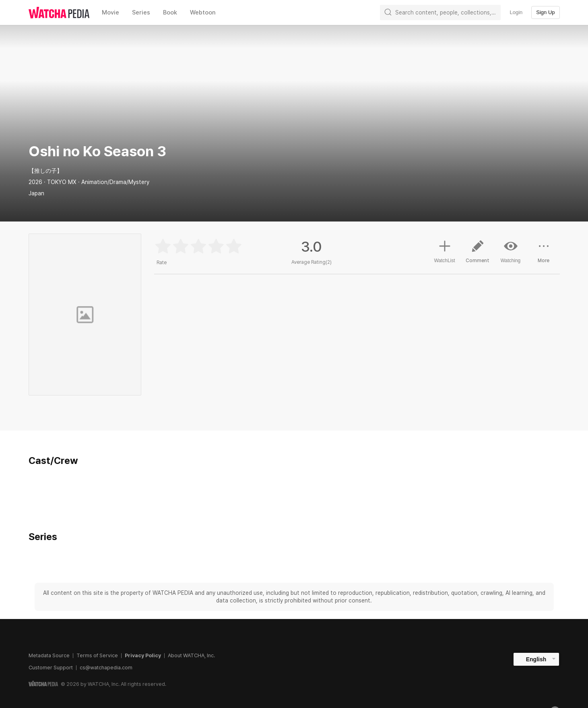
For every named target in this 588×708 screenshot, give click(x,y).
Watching (511, 251)
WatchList (444, 250)
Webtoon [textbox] (203, 12)
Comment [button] (478, 255)
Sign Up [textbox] (545, 12)
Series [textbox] (141, 12)
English (536, 659)
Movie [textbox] (110, 12)
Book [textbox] (170, 12)
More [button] (544, 255)
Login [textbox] (516, 12)
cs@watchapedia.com (106, 668)
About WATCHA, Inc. (191, 655)
